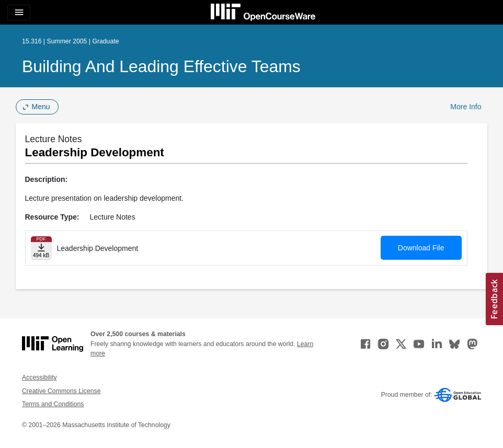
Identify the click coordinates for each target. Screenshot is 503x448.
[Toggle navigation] (19, 13)
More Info (466, 107)
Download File (421, 248)
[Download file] (41, 248)
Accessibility (39, 377)
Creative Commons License (61, 391)
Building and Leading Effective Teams (161, 66)
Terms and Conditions (53, 404)
